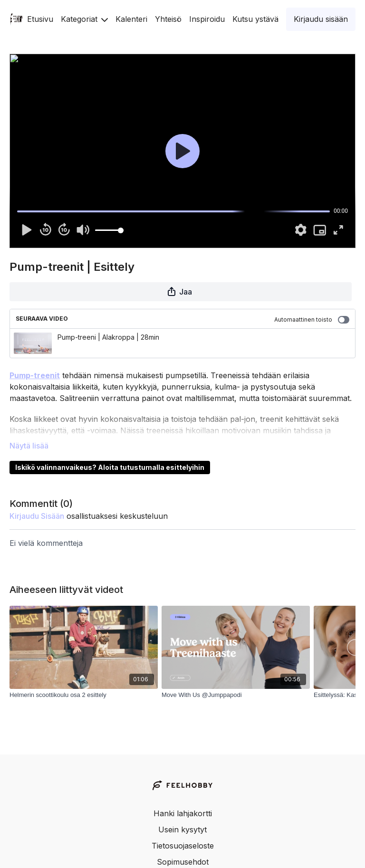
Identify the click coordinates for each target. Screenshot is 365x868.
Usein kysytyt (182, 830)
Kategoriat (84, 19)
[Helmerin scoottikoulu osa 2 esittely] (84, 695)
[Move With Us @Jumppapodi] (236, 695)
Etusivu (40, 19)
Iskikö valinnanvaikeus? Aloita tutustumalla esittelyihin (110, 467)
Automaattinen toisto (312, 320)
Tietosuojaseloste (183, 846)
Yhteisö (168, 19)
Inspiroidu (207, 19)
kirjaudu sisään (37, 516)
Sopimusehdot (183, 862)
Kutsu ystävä (255, 19)
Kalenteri (131, 19)
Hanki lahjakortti (183, 813)
